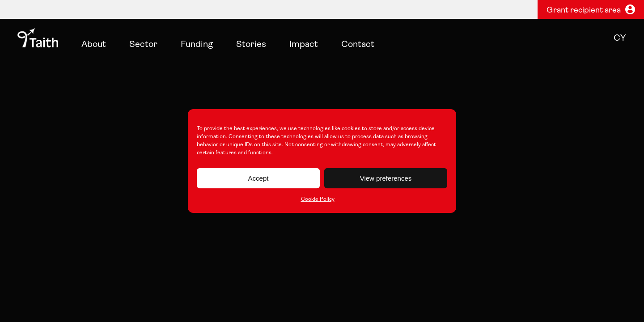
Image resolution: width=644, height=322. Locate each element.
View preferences (386, 178)
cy (620, 38)
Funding (197, 45)
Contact (358, 45)
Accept (258, 178)
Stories (251, 45)
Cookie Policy (318, 199)
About (94, 45)
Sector (143, 45)
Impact (304, 45)
